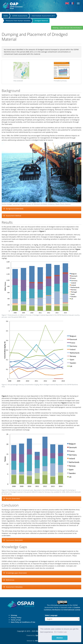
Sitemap (14, 615)
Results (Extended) (13, 499)
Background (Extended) (15, 209)
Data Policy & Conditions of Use (23, 622)
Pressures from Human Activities (18, 21)
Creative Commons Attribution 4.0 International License (62, 609)
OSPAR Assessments (20, 16)
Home (6, 16)
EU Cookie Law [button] (60, 632)
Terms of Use (16, 620)
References (10, 580)
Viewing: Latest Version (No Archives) (67, 28)
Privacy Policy (16, 618)
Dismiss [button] (60, 638)
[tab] (41, 209)
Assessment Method (13, 216)
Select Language (51, 615)
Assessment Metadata (14, 587)
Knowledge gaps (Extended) (16, 573)
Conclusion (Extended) (14, 540)
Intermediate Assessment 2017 (43, 16)
